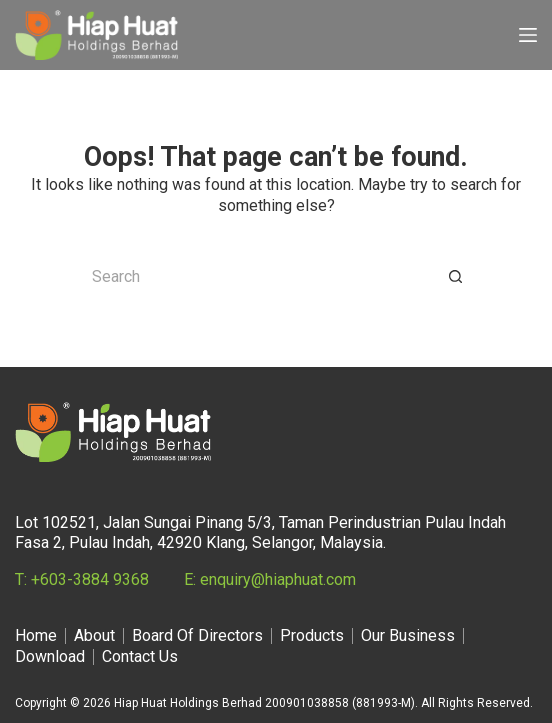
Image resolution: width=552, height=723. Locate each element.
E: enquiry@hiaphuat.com (270, 579)
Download (50, 657)
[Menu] (528, 35)
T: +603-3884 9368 (82, 579)
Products (312, 636)
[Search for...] (256, 277)
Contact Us (140, 656)
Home (36, 636)
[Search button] (456, 277)
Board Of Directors (197, 636)
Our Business (408, 636)
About (94, 636)
